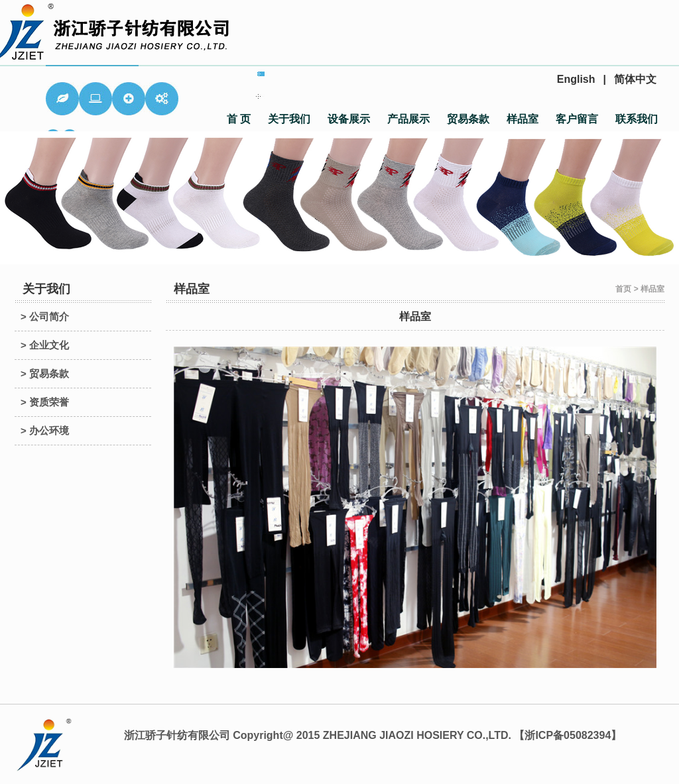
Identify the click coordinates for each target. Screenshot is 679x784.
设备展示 (349, 119)
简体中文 (635, 79)
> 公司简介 (45, 316)
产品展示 (408, 119)
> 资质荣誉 (45, 402)
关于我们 (289, 119)
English (576, 79)
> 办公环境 (45, 430)
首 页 (239, 119)
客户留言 (577, 119)
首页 (623, 289)
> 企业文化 (45, 345)
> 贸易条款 (45, 373)
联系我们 (637, 119)
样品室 (523, 119)
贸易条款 (468, 119)
